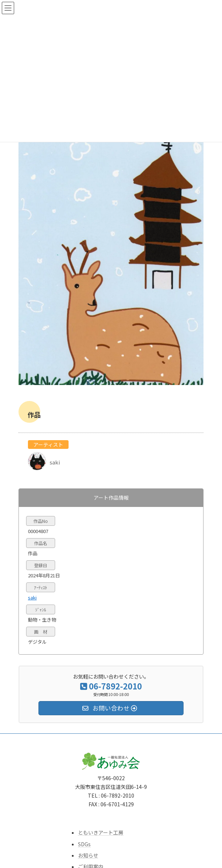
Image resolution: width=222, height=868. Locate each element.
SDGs (84, 844)
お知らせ (88, 855)
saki (32, 597)
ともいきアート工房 (101, 832)
